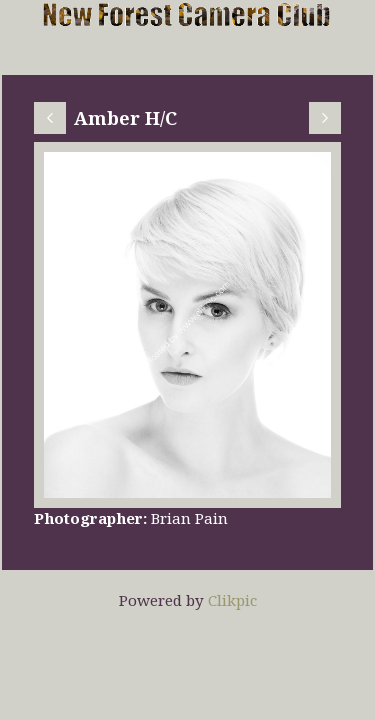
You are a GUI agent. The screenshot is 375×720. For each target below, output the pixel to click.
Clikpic (232, 600)
